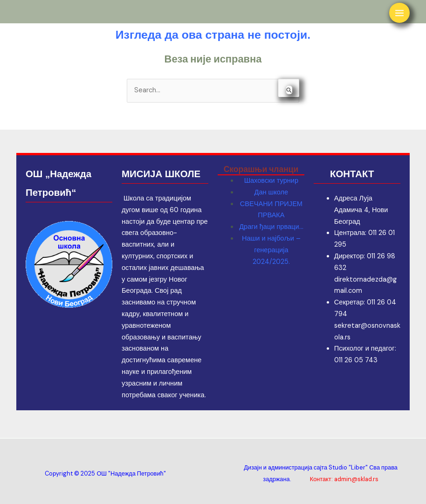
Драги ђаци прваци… (271, 227)
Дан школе (271, 192)
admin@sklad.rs (356, 479)
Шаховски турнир (271, 181)
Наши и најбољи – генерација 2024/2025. (271, 250)
